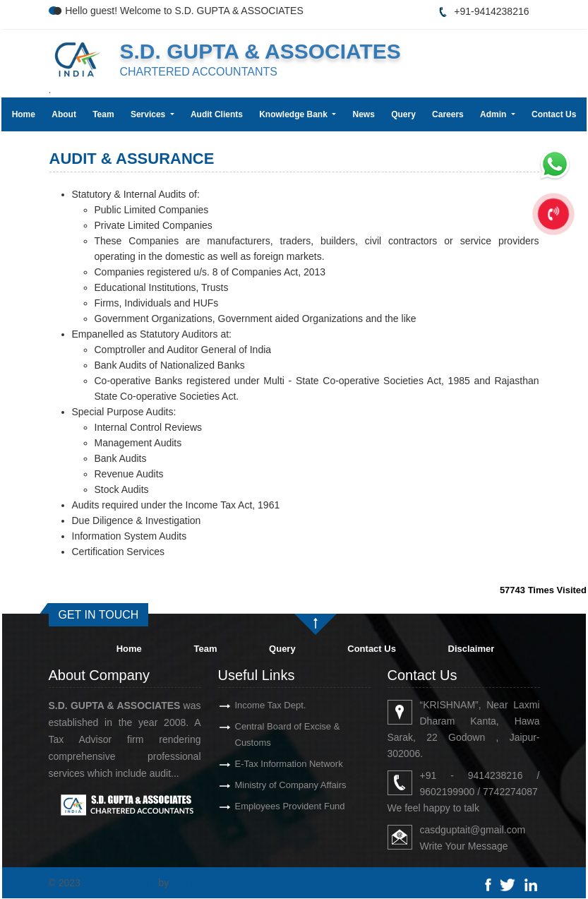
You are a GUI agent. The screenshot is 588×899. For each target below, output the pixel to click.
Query (403, 114)
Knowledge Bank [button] (294, 114)
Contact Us (554, 114)
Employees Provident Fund (273, 806)
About (64, 114)
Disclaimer (472, 649)
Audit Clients (217, 114)
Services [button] (149, 114)
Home (24, 114)
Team (103, 114)
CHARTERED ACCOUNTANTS (198, 72)
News (364, 114)
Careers (448, 114)
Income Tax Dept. (254, 705)
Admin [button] (494, 114)
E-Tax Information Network (272, 764)
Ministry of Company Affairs (274, 785)
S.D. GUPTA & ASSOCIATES (260, 51)
